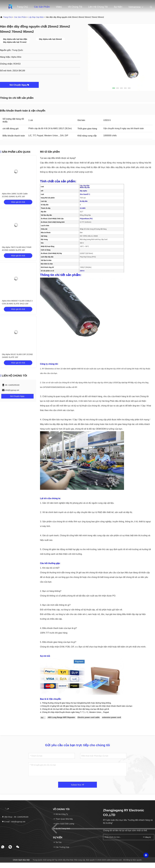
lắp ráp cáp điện (36, 17)
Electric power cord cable (89, 717)
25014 (82, 271)
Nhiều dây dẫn (85, 187)
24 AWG (83, 208)
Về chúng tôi (75, 7)
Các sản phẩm (42, 7)
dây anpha (83, 191)
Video (59, 7)
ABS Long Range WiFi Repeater (61, 717)
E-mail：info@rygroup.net (13, 822)
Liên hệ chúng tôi (98, 7)
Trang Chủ (22, 7)
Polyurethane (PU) (86, 219)
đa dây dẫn (84, 201)
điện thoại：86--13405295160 (15, 817)
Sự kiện (118, 7)
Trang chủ (8, 17)
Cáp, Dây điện (85, 186)
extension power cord (112, 717)
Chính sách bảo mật (21, 860)
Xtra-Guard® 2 (85, 194)
